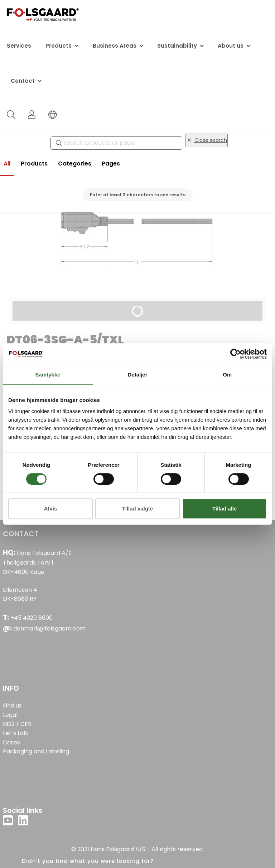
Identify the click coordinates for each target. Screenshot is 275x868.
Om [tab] (227, 375)
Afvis (50, 509)
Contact (23, 81)
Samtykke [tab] (48, 375)
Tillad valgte (137, 509)
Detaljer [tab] (137, 375)
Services (19, 46)
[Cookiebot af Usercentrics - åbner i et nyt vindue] (235, 354)
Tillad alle (225, 509)
